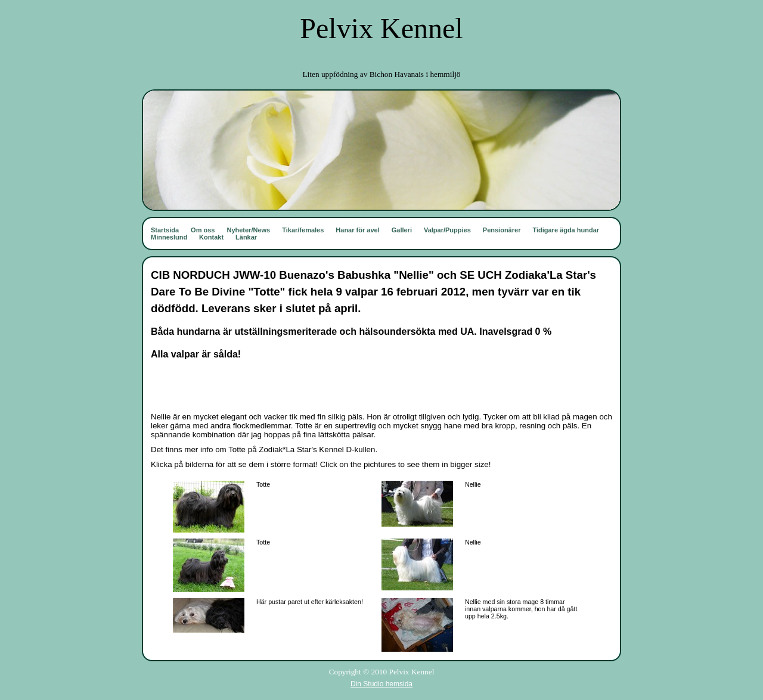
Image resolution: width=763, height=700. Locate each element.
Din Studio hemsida (381, 684)
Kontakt (211, 237)
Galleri (402, 230)
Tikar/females (303, 230)
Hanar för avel (357, 230)
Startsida (165, 230)
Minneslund (169, 237)
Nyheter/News (248, 230)
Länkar (246, 237)
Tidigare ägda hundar (566, 230)
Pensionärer (502, 230)
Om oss (203, 230)
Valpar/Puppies (447, 230)
